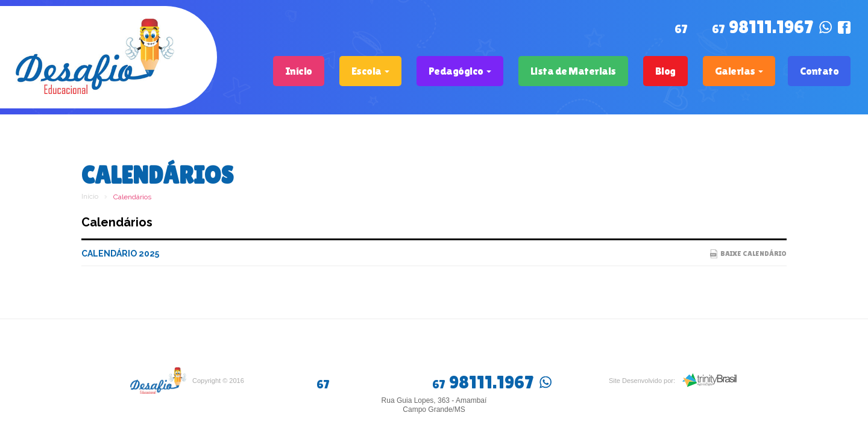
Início (299, 71)
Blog (665, 71)
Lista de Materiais (573, 71)
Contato (819, 71)
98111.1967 (763, 28)
